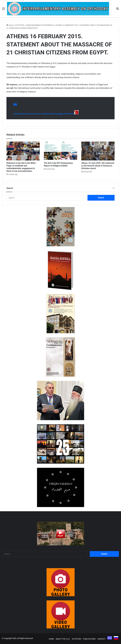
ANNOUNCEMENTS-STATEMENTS (40, 25)
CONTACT (101, 639)
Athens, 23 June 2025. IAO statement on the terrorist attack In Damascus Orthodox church (98, 166)
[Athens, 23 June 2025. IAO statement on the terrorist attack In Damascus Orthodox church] (98, 151)
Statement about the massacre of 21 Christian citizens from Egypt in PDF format (44, 114)
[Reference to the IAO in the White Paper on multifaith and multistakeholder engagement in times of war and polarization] (23, 151)
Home (10, 25)
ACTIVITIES (20, 25)
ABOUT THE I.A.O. (63, 639)
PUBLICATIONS (89, 639)
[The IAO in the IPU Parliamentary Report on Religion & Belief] (60, 151)
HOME (51, 639)
